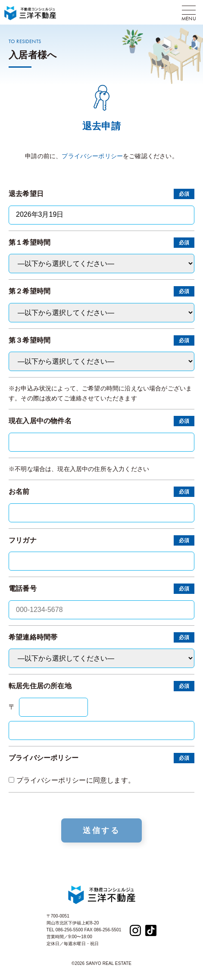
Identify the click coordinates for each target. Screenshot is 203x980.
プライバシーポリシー (92, 156)
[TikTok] (151, 930)
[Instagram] (135, 930)
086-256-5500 (69, 930)
